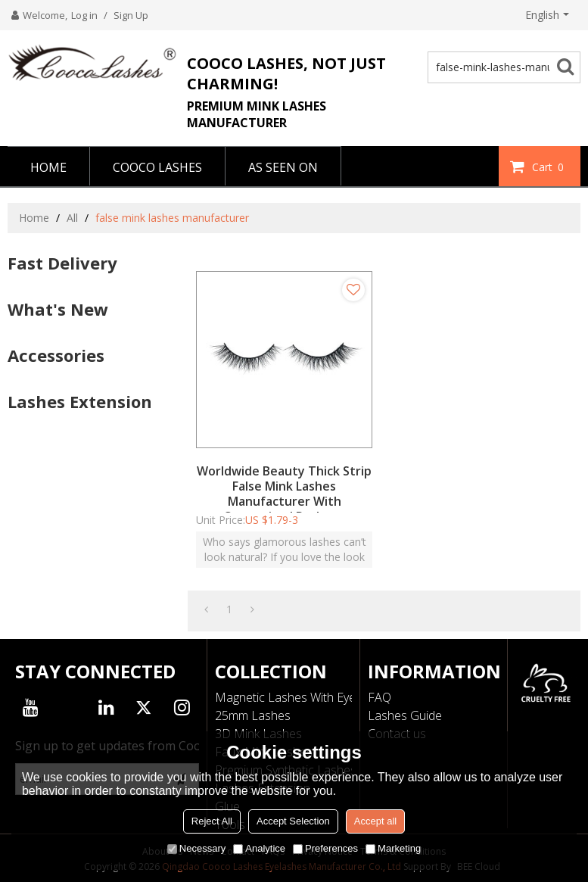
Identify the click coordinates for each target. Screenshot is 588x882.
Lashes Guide (405, 715)
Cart (550, 167)
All (72, 218)
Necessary (196, 848)
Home (34, 218)
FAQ (380, 697)
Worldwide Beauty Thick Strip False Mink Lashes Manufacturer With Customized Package (284, 494)
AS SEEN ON (283, 167)
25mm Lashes (253, 715)
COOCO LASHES (157, 167)
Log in (84, 15)
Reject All (212, 821)
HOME (48, 167)
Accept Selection (293, 821)
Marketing (393, 848)
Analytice (259, 848)
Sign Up (131, 15)
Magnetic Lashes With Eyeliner (297, 697)
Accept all (375, 821)
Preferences (325, 848)
